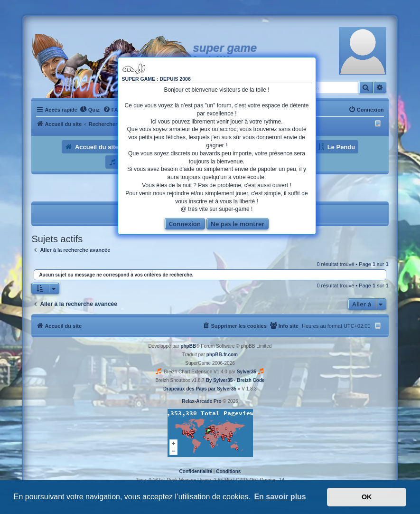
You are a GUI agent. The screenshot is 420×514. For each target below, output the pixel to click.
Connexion (185, 224)
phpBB (188, 346)
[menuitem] (90, 110)
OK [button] (367, 497)
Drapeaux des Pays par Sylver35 (200, 389)
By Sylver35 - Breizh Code (235, 380)
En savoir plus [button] (280, 497)
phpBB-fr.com (222, 355)
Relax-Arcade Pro (201, 401)
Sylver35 (247, 372)
